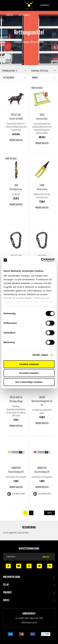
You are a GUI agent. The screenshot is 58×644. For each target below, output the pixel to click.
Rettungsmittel (9, 78)
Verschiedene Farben (18, 494)
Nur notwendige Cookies (29, 382)
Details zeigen (40, 355)
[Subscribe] (48, 557)
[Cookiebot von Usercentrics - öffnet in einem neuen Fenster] (41, 260)
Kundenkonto (45, 5)
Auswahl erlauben (29, 373)
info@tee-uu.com (31, 623)
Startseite (10, 15)
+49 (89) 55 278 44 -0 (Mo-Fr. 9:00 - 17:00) (30, 618)
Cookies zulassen (29, 364)
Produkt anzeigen (16, 140)
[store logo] (29, 5)
